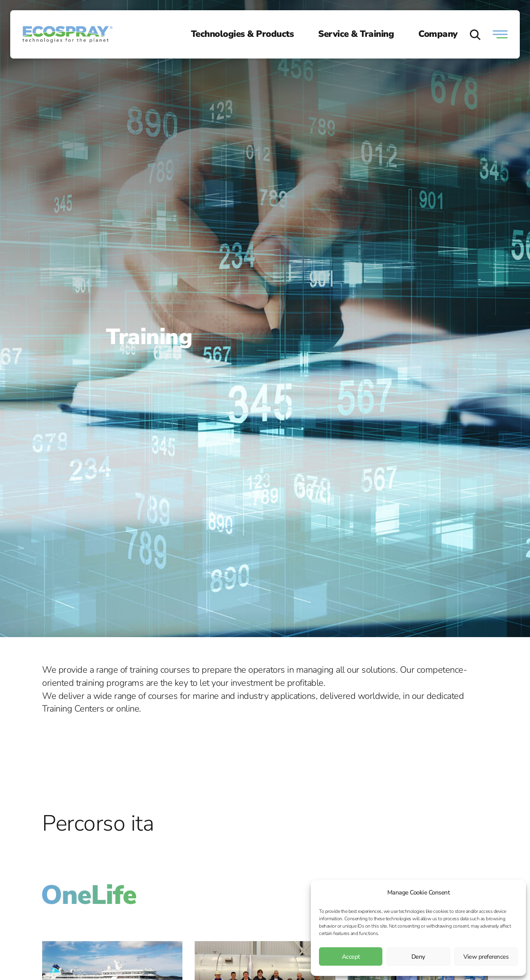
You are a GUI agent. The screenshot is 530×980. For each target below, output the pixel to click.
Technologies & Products (243, 34)
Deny (418, 957)
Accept (351, 957)
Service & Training (356, 34)
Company (438, 34)
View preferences (486, 957)
